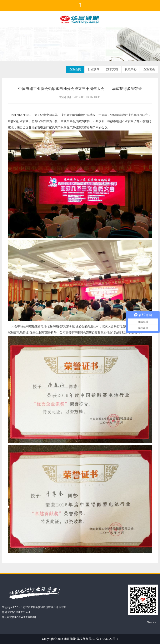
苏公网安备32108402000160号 (19, 617)
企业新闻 (75, 69)
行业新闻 (94, 69)
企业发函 (149, 69)
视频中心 (131, 69)
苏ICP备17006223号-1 (17, 612)
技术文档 (112, 69)
